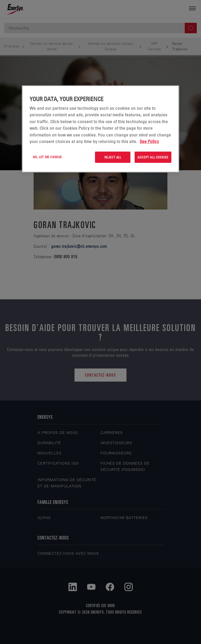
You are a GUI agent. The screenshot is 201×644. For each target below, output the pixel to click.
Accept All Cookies (153, 157)
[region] (100, 129)
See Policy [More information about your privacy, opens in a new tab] (149, 141)
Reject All (113, 157)
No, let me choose (47, 157)
